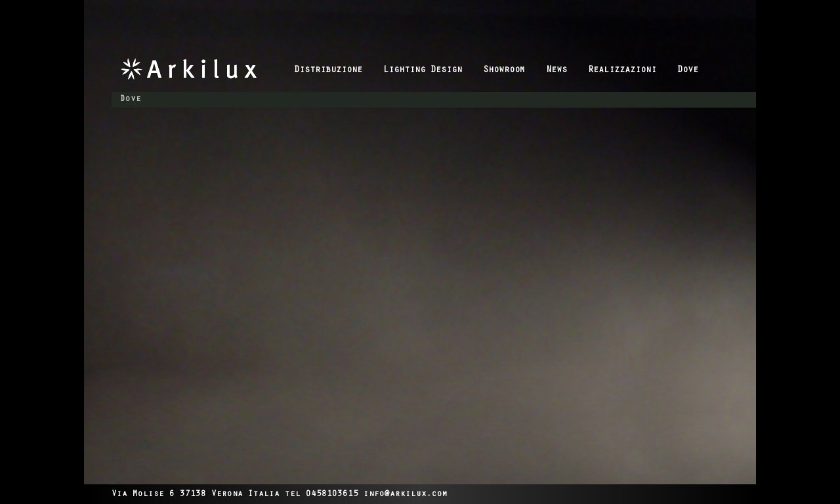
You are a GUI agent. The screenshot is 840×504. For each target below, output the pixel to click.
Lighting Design (423, 71)
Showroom (504, 71)
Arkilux (203, 69)
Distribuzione (328, 71)
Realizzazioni (622, 71)
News (556, 71)
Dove (688, 71)
